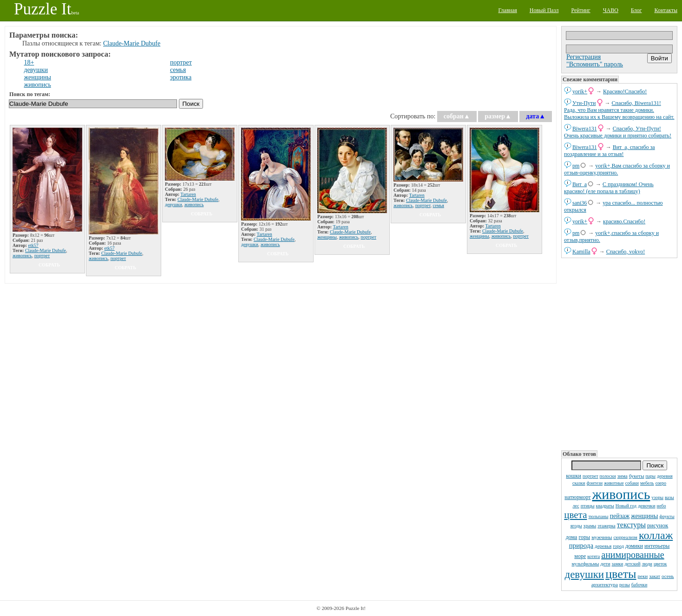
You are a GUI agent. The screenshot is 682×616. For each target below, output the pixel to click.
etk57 (33, 245)
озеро (661, 483)
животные (614, 483)
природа (581, 545)
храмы (590, 526)
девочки (647, 506)
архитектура (605, 584)
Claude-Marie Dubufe (132, 43)
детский (632, 564)
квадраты (605, 506)
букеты (637, 476)
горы (584, 537)
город (618, 546)
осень (668, 576)
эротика (181, 77)
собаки (632, 483)
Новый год (626, 506)
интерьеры (657, 546)
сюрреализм (625, 537)
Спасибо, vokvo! (626, 252)
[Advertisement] (619, 353)
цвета (575, 515)
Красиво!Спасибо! (625, 91)
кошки (574, 476)
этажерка (607, 526)
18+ (29, 62)
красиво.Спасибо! (624, 221)
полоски (608, 476)
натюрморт (577, 497)
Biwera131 (585, 129)
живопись (621, 494)
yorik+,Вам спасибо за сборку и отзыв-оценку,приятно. (617, 169)
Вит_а (580, 184)
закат (655, 576)
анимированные (633, 555)
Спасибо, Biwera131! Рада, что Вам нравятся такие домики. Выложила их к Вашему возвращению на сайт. (619, 110)
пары (651, 476)
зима (623, 476)
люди (647, 564)
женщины (644, 516)
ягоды (576, 526)
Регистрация (584, 57)
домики (634, 546)
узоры (657, 497)
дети (605, 564)
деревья (603, 546)
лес (576, 506)
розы (625, 584)
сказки (579, 483)
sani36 (580, 203)
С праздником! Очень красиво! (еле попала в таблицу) (609, 188)
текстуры (631, 525)
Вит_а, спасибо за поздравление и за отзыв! (610, 151)
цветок (660, 564)
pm (576, 166)
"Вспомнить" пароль (595, 64)
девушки (584, 574)
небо (662, 506)
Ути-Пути (584, 103)
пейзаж (620, 516)
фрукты (667, 516)
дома (572, 537)
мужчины (602, 537)
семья (178, 70)
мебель (647, 483)
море (580, 556)
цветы (621, 574)
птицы (588, 506)
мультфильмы (586, 564)
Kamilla (581, 252)
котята (593, 556)
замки (618, 564)
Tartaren (188, 194)
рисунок (658, 525)
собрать (49, 265)
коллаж (656, 535)
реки (643, 576)
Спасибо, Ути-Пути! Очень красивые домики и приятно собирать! (618, 132)
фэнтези (595, 483)
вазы (669, 497)
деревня (665, 476)
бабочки (639, 585)
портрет (590, 476)
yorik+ (580, 91)
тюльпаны (598, 516)
